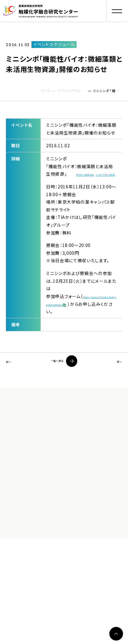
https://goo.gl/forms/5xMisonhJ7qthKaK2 (81, 319)
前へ (10, 378)
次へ (117, 378)
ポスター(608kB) (94, 176)
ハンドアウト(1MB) (65, 184)
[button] (117, 11)
